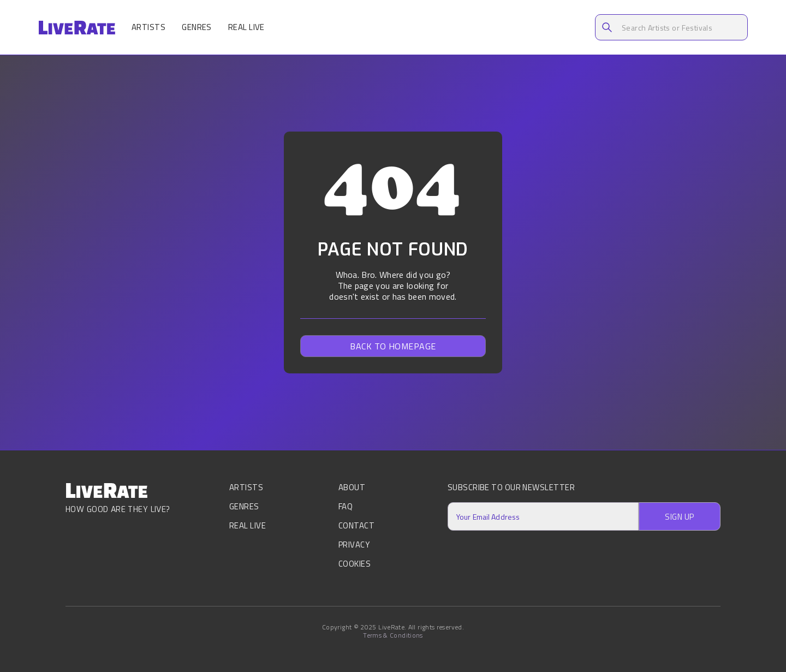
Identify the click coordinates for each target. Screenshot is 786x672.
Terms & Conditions (393, 635)
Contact (356, 525)
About (352, 488)
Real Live (246, 27)
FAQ (346, 506)
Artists (148, 27)
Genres (197, 27)
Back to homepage (393, 346)
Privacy (354, 545)
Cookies (355, 564)
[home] (77, 28)
